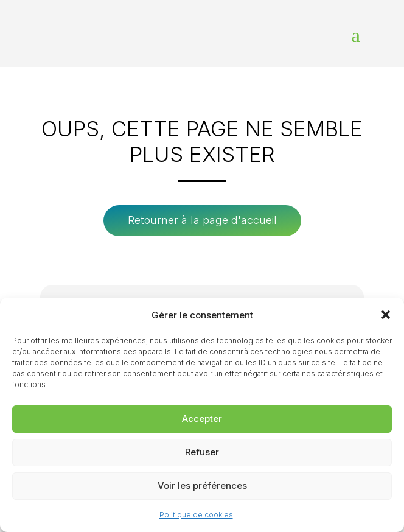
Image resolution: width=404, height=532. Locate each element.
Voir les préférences (202, 485)
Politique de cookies (196, 515)
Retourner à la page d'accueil (202, 220)
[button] (386, 315)
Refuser (202, 452)
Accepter (202, 418)
